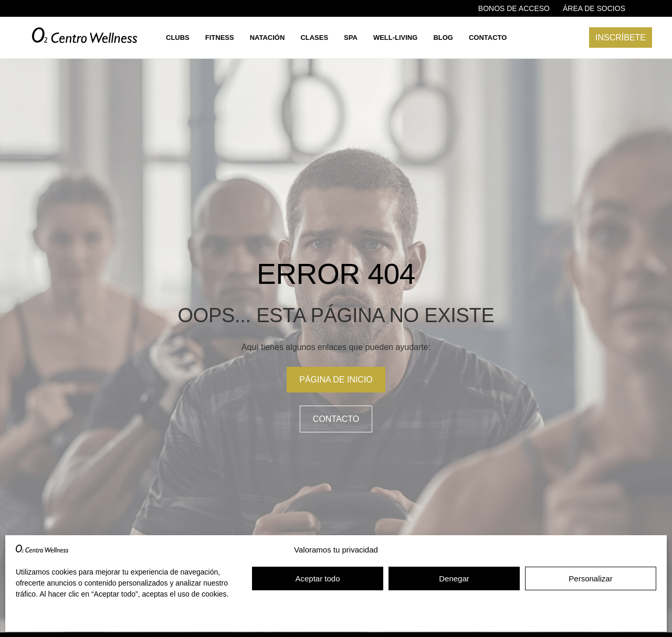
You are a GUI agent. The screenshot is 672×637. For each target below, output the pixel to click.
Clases (314, 38)
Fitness (220, 38)
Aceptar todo (317, 578)
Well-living (396, 38)
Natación (267, 38)
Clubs (178, 38)
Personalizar (590, 578)
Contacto (488, 38)
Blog (443, 38)
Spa (351, 38)
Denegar (454, 578)
